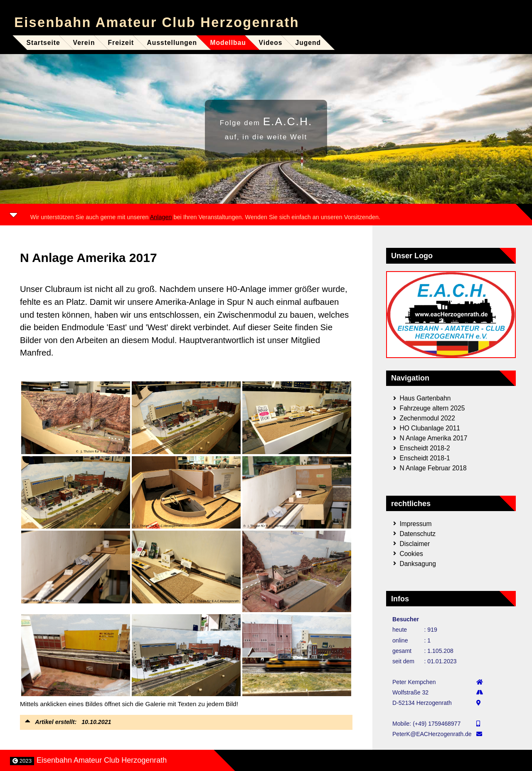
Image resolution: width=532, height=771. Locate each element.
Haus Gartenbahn (425, 398)
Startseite (43, 43)
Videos (271, 43)
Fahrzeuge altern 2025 (432, 408)
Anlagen (161, 217)
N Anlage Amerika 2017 (433, 438)
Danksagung (418, 563)
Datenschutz (417, 533)
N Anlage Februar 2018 (433, 468)
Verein (84, 43)
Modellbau (228, 43)
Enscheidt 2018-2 (425, 448)
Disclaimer (415, 543)
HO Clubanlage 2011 (430, 428)
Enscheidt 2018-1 (425, 458)
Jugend (308, 43)
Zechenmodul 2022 (427, 418)
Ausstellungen (172, 43)
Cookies (411, 553)
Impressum (415, 523)
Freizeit (121, 43)
